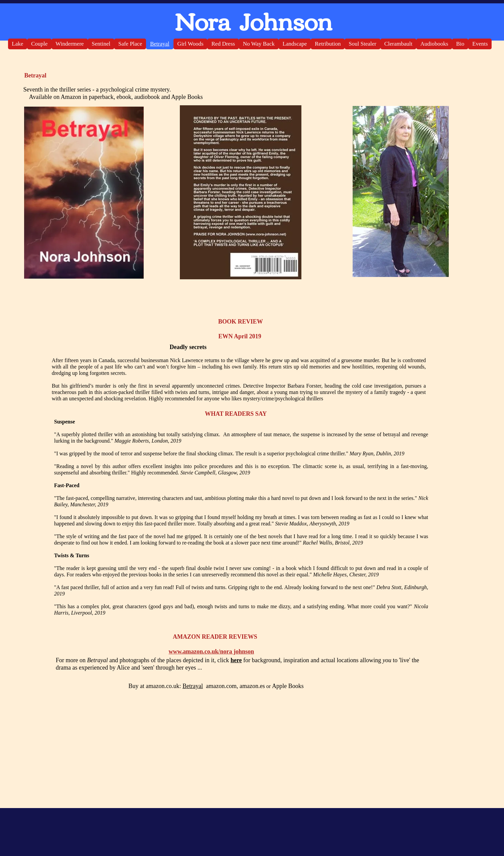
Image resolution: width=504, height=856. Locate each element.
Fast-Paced (67, 485)
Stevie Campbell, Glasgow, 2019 (215, 473)
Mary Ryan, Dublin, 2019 (377, 453)
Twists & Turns (72, 555)
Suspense (67, 422)
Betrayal (193, 686)
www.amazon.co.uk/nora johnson (211, 651)
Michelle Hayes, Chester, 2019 (346, 575)
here (236, 660)
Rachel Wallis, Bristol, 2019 (333, 543)
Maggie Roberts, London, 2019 (148, 441)
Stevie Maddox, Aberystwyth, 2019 (312, 524)
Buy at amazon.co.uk (154, 686)
